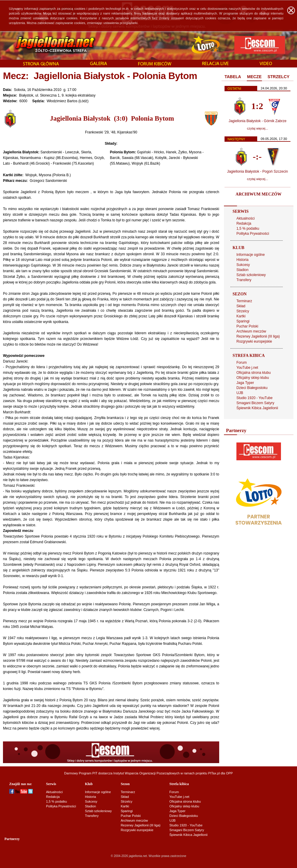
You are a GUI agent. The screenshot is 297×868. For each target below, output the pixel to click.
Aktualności (245, 218)
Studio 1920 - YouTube (255, 398)
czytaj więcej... (258, 128)
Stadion (243, 270)
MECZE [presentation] (254, 77)
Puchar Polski (247, 326)
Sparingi (243, 321)
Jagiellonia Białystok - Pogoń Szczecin (258, 171)
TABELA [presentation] (233, 77)
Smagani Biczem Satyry (255, 403)
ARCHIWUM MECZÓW (258, 194)
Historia (243, 260)
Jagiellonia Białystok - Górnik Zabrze (258, 121)
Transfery (244, 280)
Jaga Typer (245, 383)
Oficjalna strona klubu (253, 373)
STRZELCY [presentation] (279, 77)
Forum (242, 363)
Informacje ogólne (251, 255)
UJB (240, 393)
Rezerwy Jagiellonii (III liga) (258, 336)
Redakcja (244, 223)
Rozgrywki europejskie (254, 341)
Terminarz (244, 301)
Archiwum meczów (251, 331)
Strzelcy (243, 311)
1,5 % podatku (248, 229)
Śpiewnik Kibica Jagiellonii (257, 408)
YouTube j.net (247, 368)
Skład (241, 306)
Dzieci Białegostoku (252, 388)
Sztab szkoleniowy (251, 275)
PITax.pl (214, 773)
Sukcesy (243, 265)
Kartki (241, 316)
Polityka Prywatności (253, 234)
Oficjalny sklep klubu (253, 378)
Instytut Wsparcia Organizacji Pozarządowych (147, 773)
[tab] (233, 77)
